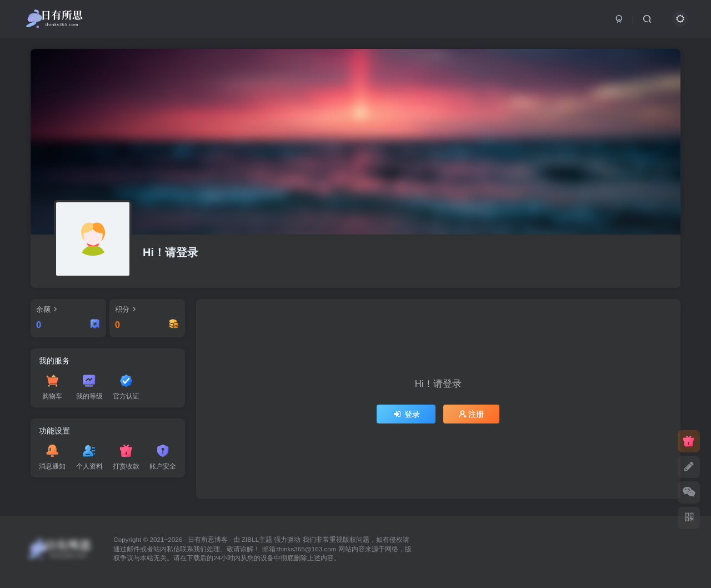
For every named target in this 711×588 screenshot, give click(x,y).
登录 (406, 414)
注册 (472, 414)
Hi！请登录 (171, 252)
